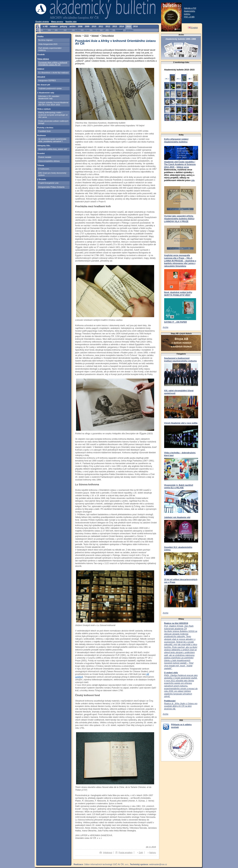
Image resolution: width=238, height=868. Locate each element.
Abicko (78, 36)
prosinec (130, 30)
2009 (87, 26)
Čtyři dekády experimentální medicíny (50, 49)
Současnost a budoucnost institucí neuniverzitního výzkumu (181, 360)
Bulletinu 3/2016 (181, 647)
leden (46, 30)
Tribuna (41, 165)
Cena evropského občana (49, 161)
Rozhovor (42, 135)
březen (61, 30)
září (104, 30)
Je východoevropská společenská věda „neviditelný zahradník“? (52, 140)
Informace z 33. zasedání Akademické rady (49, 97)
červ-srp (96, 30)
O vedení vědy (171, 673)
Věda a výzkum (44, 109)
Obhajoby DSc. (44, 146)
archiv (72, 26)
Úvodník (41, 54)
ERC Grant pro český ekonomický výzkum (52, 174)
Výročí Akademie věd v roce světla (181, 423)
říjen (111, 30)
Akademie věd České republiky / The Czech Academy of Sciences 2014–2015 (180, 165)
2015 (129, 26)
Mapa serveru (57, 22)
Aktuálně (41, 77)
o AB (45, 26)
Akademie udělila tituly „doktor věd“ (53, 149)
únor (53, 30)
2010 (94, 26)
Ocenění (41, 153)
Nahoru (153, 853)
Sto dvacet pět (44, 85)
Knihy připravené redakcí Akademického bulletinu (176, 141)
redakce (54, 26)
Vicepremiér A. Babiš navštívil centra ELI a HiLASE (179, 487)
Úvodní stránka (42, 22)
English (193, 28)
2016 (135, 26)
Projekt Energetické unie (48, 183)
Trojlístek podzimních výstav (50, 88)
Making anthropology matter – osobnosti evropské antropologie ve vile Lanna (53, 115)
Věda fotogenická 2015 (48, 44)
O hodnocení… (45, 169)
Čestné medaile (45, 157)
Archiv (166, 327)
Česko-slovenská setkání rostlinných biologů (53, 122)
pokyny (63, 26)
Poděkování (170, 701)
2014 (122, 26)
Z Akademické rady (46, 93)
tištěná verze (183, 167)
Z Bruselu (42, 179)
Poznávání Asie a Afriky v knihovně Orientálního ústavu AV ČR (53, 64)
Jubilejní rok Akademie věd (177, 517)
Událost (41, 69)
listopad (119, 30)
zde (193, 180)
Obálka (40, 36)
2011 (101, 26)
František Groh (45, 131)
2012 (108, 26)
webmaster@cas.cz (158, 864)
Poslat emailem (125, 853)
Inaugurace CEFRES (47, 80)
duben (69, 30)
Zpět (141, 853)
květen (78, 30)
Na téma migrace (45, 40)
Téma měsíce (43, 59)
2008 (80, 26)
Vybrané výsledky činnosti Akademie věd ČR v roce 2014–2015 (53, 104)
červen (87, 30)
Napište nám (71, 22)
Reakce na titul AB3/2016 (176, 623)
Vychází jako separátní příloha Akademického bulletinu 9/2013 (179, 217)
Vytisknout (108, 853)
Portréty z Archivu (45, 128)
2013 (115, 26)
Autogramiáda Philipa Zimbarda (51, 187)
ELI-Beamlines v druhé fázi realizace (54, 73)
